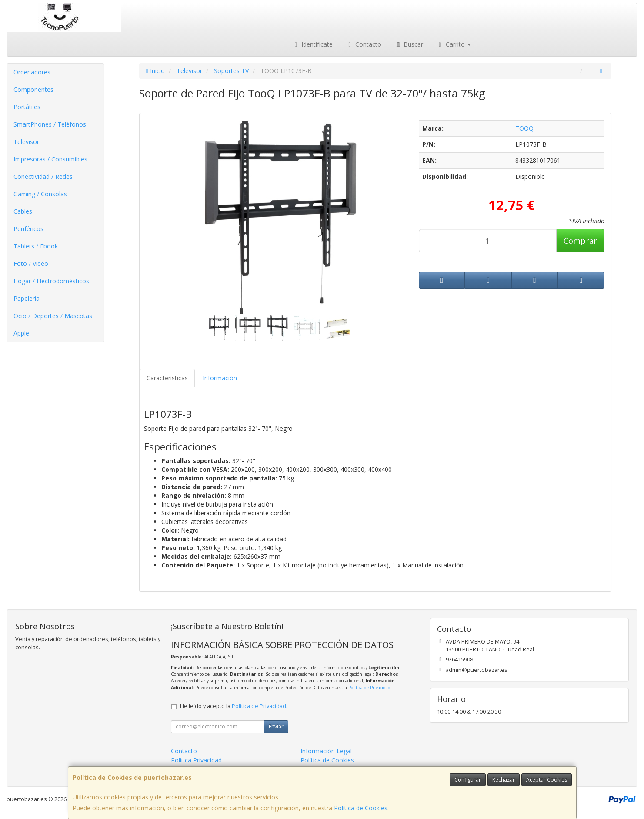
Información (220, 378)
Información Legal (326, 751)
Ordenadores (32, 72)
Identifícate (313, 44)
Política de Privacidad (369, 688)
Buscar (409, 44)
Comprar (580, 241)
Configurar (468, 780)
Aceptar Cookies (547, 780)
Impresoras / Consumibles (50, 159)
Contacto (364, 44)
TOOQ (524, 128)
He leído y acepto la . (234, 706)
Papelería (27, 298)
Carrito (454, 44)
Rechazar (504, 780)
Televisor (26, 142)
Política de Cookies (361, 808)
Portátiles (27, 107)
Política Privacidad (196, 760)
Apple (21, 333)
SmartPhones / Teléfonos (50, 124)
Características (167, 378)
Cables (23, 211)
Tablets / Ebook (36, 246)
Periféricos (28, 229)
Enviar (276, 727)
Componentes (33, 89)
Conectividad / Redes (43, 176)
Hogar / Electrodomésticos (51, 281)
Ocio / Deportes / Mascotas (53, 316)
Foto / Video (31, 263)
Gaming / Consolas (40, 194)
